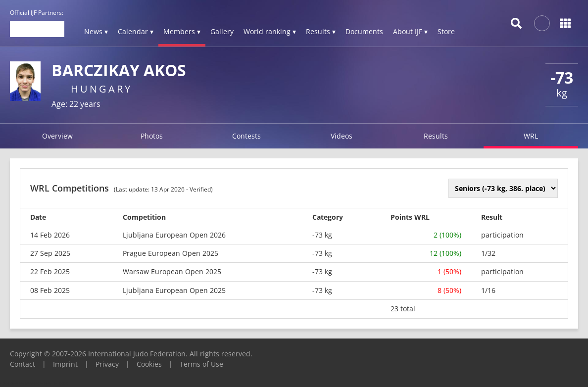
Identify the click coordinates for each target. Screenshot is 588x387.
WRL (531, 136)
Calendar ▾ (136, 31)
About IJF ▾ (410, 31)
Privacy (107, 364)
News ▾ (96, 31)
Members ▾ (182, 31)
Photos (152, 136)
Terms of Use (201, 364)
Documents (364, 31)
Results (436, 136)
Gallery (222, 31)
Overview (57, 136)
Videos (342, 136)
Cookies (149, 364)
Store (446, 31)
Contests (246, 136)
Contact (23, 364)
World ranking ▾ (270, 31)
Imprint (65, 364)
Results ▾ (321, 31)
